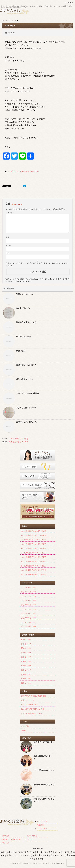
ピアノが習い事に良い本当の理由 (33, 696)
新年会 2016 (26, 644)
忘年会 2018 (26, 657)
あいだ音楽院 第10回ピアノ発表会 (34, 570)
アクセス (6, 843)
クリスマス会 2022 (29, 627)
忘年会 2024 (26, 683)
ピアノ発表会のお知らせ (44, 771)
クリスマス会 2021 (29, 622)
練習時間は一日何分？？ (26, 365)
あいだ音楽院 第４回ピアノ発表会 (34, 544)
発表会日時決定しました (26, 322)
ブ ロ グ (30, 839)
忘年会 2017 (26, 653)
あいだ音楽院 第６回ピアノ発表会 (34, 553)
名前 (7, 237)
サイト (8, 253)
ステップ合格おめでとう (19, 439)
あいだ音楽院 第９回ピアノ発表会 (34, 566)
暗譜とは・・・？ (28, 700)
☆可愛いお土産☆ (24, 337)
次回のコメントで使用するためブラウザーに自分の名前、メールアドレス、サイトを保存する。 (37, 265)
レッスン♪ (34, 172)
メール (8, 245)
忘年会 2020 (26, 666)
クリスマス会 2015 (28, 596)
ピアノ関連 (25, 726)
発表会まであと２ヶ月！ (19, 442)
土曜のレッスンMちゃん (26, 422)
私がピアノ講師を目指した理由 (33, 709)
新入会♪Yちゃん (23, 308)
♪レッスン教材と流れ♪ (29, 705)
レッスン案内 (42, 829)
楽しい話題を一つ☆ (24, 379)
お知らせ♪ (24, 172)
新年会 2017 (26, 648)
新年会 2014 (26, 640)
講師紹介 (6, 836)
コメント (10, 213)
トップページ (42, 822)
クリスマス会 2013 (28, 588)
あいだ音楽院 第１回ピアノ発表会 (34, 531)
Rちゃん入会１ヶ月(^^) (26, 408)
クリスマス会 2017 (28, 605)
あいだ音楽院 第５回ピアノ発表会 (34, 549)
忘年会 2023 (26, 679)
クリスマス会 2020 (29, 618)
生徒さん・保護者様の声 (11, 839)
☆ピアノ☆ (14, 172)
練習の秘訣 (21, 351)
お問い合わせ (32, 836)
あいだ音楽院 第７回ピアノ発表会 (34, 557)
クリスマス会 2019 (28, 614)
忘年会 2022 (26, 674)
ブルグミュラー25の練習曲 (27, 394)
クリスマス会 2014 (28, 592)
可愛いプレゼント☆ (24, 294)
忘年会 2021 (26, 670)
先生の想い (41, 825)
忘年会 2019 (26, 661)
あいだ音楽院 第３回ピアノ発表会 (34, 540)
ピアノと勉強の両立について (32, 713)
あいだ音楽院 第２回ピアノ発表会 (34, 535)
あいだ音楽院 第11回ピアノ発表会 (33, 575)
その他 (24, 731)
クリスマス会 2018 (28, 609)
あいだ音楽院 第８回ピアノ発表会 (34, 562)
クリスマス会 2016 (29, 601)
